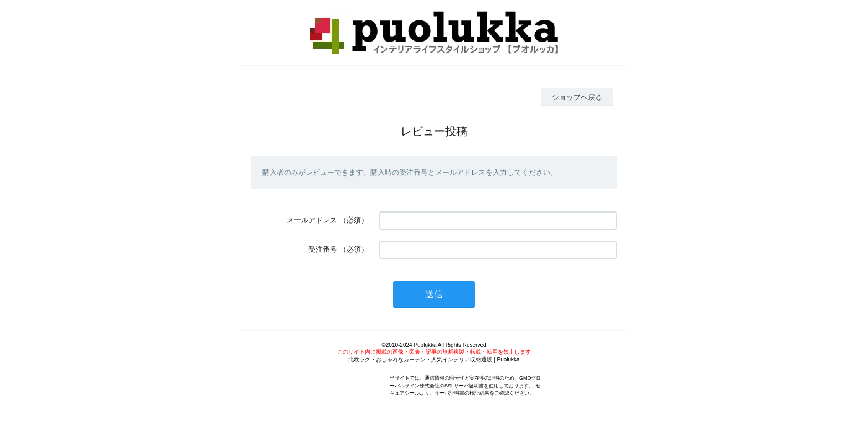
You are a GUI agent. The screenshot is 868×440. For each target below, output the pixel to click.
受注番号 (323, 249)
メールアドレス (312, 220)
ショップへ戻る (577, 97)
